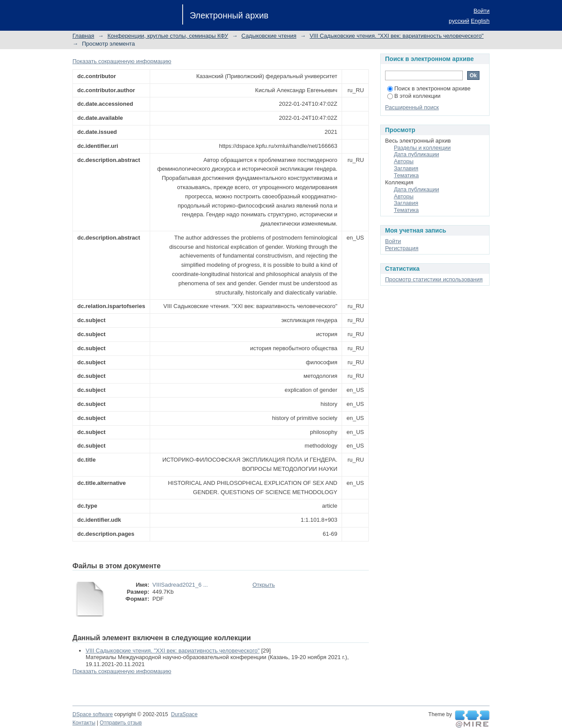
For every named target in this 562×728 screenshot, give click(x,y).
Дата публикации (416, 154)
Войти (482, 11)
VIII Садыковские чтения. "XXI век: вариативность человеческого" (396, 36)
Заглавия (406, 168)
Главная (83, 36)
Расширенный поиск (412, 107)
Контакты (84, 723)
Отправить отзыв (121, 723)
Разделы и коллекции (422, 148)
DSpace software (93, 714)
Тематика (406, 175)
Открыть (264, 585)
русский (459, 21)
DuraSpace (184, 714)
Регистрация (402, 248)
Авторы (404, 161)
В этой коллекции (414, 96)
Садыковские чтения (269, 36)
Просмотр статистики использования (434, 279)
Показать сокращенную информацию (122, 61)
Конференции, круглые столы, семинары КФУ (168, 36)
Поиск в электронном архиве (429, 88)
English (480, 21)
